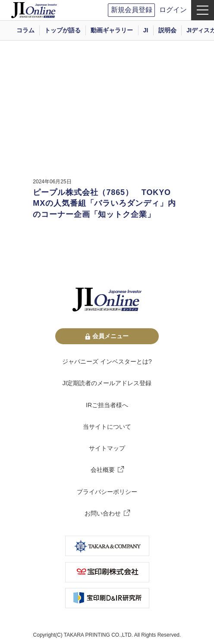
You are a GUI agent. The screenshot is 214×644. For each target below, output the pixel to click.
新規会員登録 (132, 10)
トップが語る (63, 30)
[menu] (203, 10)
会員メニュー (107, 336)
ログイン (173, 10)
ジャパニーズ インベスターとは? (107, 361)
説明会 (167, 30)
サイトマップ (107, 448)
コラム (25, 30)
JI (146, 30)
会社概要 (103, 470)
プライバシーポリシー (107, 492)
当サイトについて (107, 427)
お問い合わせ (103, 513)
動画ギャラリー (112, 30)
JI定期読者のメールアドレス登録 (107, 383)
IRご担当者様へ (107, 405)
